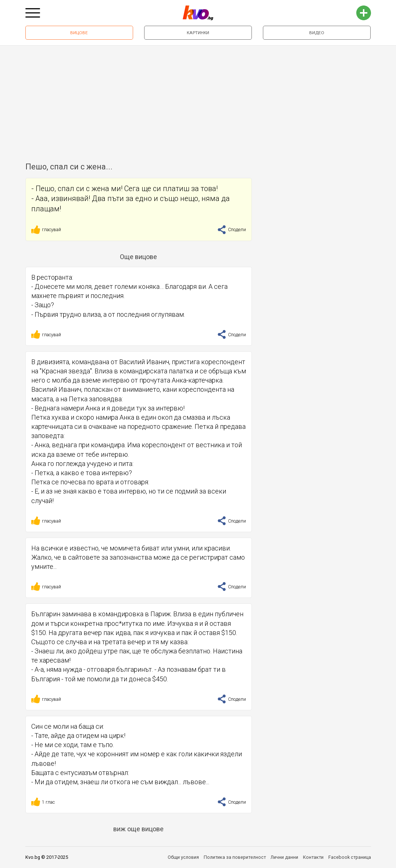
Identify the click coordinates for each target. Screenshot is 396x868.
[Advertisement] (198, 101)
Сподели (232, 229)
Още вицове (138, 257)
